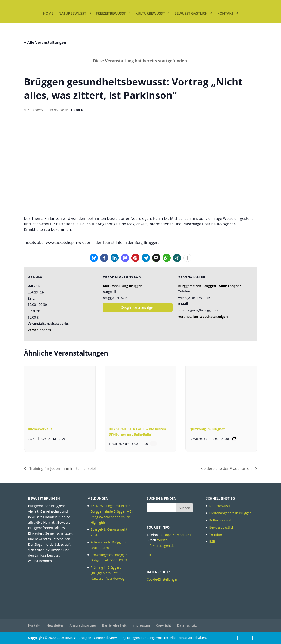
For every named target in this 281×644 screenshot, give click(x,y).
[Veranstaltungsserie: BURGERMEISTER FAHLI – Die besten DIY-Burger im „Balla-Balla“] (153, 443)
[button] (94, 258)
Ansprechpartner (83, 625)
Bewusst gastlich (191, 13)
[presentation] (60, 393)
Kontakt (225, 13)
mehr (151, 554)
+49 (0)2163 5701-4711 (176, 535)
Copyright (164, 625)
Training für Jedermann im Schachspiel (62, 468)
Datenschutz (187, 625)
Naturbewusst (72, 13)
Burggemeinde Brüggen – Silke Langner (210, 286)
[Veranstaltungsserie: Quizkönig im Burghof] (234, 438)
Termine (216, 534)
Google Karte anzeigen (138, 307)
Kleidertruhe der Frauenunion (226, 468)
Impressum (141, 625)
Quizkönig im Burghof (207, 429)
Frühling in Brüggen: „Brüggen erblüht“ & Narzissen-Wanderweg (108, 573)
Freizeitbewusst (111, 13)
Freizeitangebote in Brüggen (230, 513)
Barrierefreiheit (114, 625)
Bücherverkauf (40, 429)
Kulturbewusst (150, 13)
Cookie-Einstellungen (162, 579)
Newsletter (55, 625)
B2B (212, 541)
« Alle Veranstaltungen (45, 42)
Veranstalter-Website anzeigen (203, 317)
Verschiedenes (39, 330)
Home (48, 13)
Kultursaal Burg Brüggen (123, 286)
